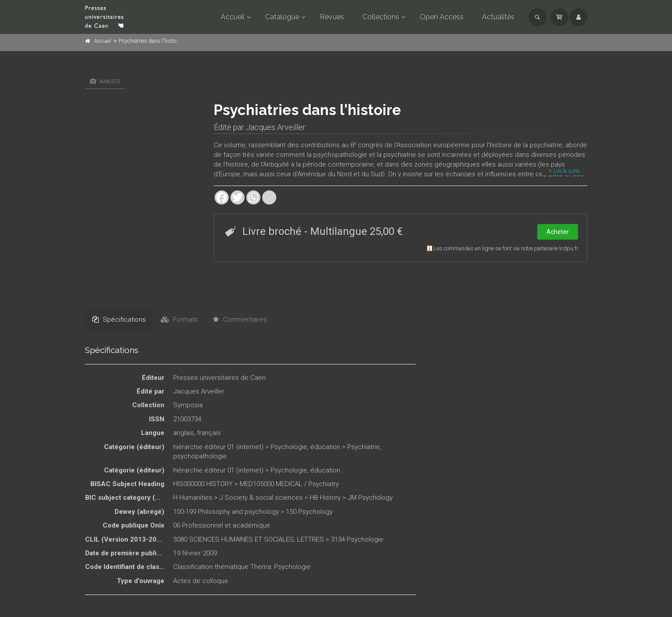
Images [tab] (105, 81)
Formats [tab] (179, 320)
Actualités (498, 17)
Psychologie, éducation (305, 447)
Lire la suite (564, 171)
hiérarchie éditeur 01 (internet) (218, 447)
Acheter (558, 232)
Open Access (442, 17)
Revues (332, 17)
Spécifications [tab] (119, 320)
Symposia (188, 405)
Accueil (233, 17)
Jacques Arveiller (276, 127)
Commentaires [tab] (240, 320)
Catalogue (282, 17)
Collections (381, 17)
